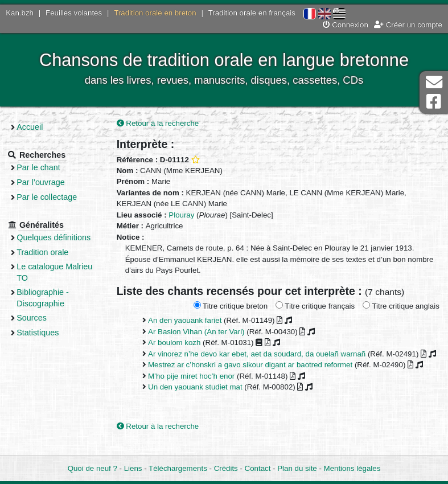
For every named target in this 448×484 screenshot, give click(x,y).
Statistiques (44, 333)
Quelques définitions (60, 237)
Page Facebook (434, 102)
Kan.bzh (20, 13)
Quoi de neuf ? (93, 468)
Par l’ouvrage (47, 182)
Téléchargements (178, 468)
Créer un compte (408, 25)
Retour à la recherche (163, 124)
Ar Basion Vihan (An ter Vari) (202, 332)
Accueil (36, 127)
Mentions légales (352, 468)
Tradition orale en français (252, 13)
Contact (258, 468)
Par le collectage (54, 197)
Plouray (186, 215)
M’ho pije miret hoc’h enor (196, 387)
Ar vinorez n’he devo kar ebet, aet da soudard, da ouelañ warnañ (262, 354)
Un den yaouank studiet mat (200, 398)
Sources (38, 318)
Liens (133, 468)
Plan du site (297, 468)
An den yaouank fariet (190, 321)
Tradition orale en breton (155, 13)
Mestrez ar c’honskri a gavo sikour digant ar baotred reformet (255, 376)
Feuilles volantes (74, 13)
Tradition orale (49, 252)
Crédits (226, 468)
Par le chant (45, 167)
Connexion (346, 25)
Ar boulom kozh (179, 343)
